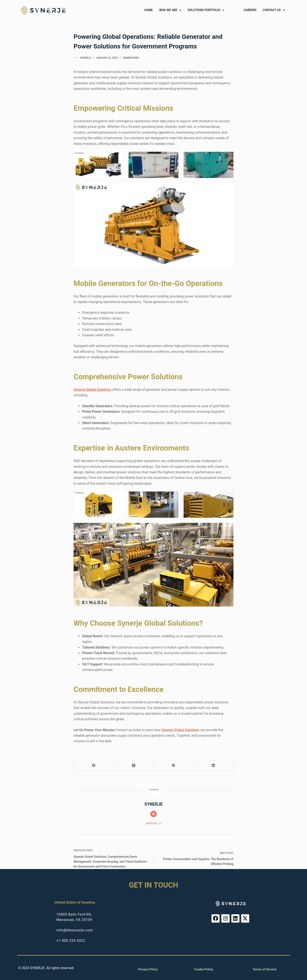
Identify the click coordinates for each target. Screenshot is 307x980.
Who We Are (170, 10)
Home (148, 10)
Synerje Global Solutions (92, 390)
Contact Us (274, 10)
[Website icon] (153, 814)
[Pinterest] (174, 766)
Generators (131, 58)
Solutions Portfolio (206, 10)
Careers (250, 10)
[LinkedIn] (214, 766)
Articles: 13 (153, 823)
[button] (170, 10)
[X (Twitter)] (134, 766)
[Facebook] (94, 766)
